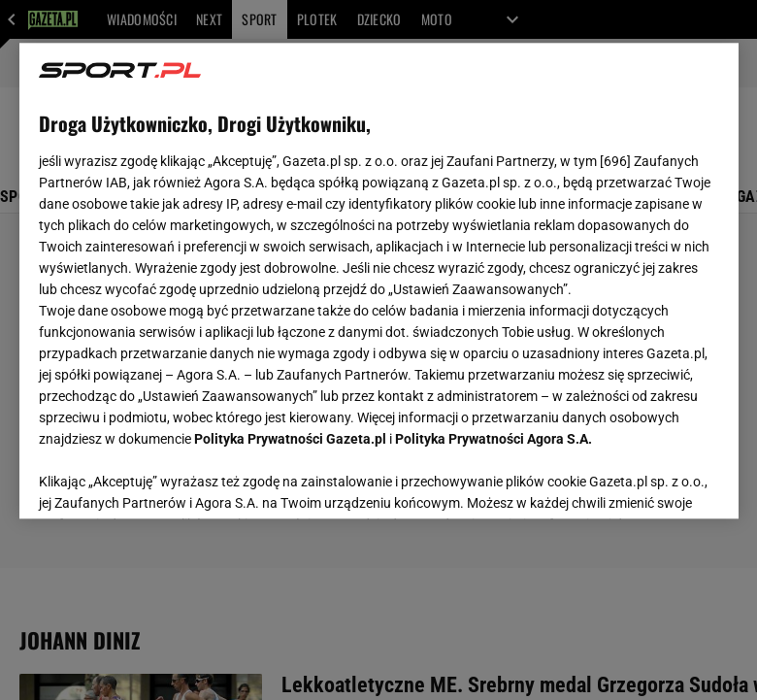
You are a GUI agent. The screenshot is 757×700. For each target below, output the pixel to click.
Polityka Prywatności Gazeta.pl (290, 439)
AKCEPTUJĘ (653, 481)
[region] (379, 281)
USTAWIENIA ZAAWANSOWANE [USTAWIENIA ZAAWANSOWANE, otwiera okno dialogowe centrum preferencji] (165, 480)
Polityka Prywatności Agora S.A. (494, 439)
